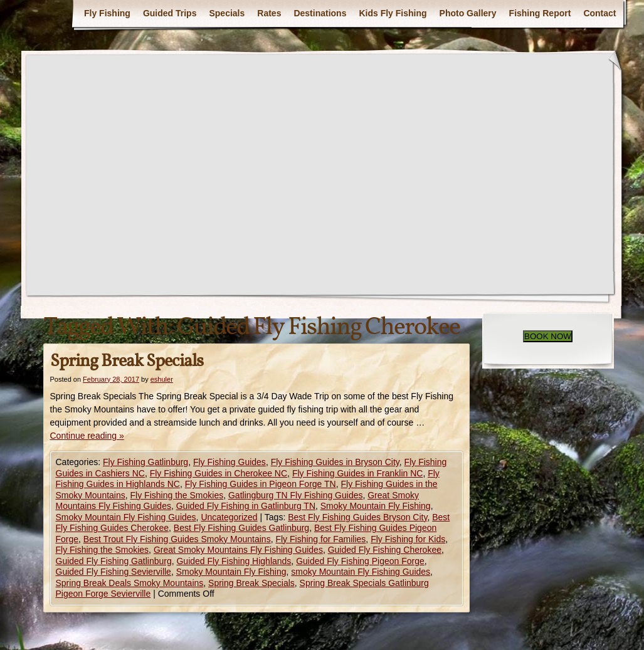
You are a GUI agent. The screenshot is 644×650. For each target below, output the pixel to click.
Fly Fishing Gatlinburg (145, 462)
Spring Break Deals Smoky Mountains (130, 583)
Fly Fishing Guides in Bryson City (335, 462)
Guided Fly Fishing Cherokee (385, 550)
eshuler (162, 379)
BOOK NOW (548, 336)
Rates (269, 13)
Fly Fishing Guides (230, 462)
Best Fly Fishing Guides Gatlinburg (241, 528)
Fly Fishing (107, 13)
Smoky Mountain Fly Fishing (376, 506)
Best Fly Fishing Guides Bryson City (357, 517)
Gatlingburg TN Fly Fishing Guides (296, 495)
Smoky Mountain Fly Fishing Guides (126, 517)
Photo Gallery (468, 13)
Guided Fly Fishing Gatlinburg (114, 561)
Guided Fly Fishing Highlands (234, 561)
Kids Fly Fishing (393, 13)
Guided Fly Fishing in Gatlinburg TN (246, 506)
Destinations (320, 13)
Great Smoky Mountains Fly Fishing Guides (238, 550)
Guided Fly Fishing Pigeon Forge (360, 561)
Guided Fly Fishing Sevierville (113, 572)
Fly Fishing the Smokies (177, 495)
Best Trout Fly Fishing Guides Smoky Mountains (177, 539)
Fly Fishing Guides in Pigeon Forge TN (261, 484)
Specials (227, 13)
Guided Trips (170, 13)
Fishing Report (540, 13)
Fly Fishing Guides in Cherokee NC (219, 473)
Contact (599, 13)
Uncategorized (229, 517)
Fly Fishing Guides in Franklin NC (358, 473)
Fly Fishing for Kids (408, 539)
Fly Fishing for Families (320, 539)
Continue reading (87, 436)
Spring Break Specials (127, 361)
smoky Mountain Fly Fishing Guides (361, 572)
